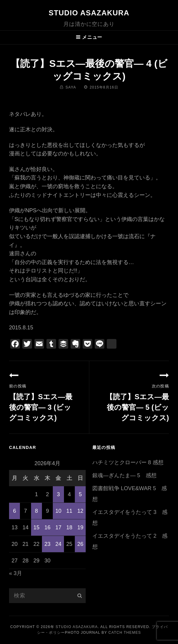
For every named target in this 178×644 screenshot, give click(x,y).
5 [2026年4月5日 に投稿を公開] (80, 494)
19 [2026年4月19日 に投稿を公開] (80, 527)
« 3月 (16, 573)
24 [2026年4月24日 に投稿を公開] (58, 544)
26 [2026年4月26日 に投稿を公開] (80, 544)
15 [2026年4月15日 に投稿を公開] (37, 527)
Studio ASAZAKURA (89, 13)
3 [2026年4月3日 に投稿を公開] (58, 494)
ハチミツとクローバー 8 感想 (128, 462)
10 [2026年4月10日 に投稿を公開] (58, 511)
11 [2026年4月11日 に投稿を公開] (69, 511)
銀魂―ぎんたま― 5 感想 (124, 475)
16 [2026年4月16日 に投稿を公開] (47, 527)
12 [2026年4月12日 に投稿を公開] (80, 511)
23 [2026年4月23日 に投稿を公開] (47, 544)
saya (71, 87)
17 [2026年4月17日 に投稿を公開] (58, 527)
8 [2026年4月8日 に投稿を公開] (37, 511)
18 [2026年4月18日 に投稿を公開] (69, 527)
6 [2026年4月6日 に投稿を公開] (14, 511)
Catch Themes (125, 633)
